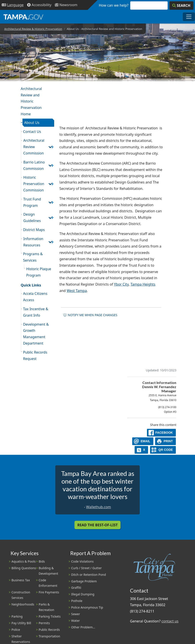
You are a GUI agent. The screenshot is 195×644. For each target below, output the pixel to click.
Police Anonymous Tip (87, 607)
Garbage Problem (84, 581)
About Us (32, 123)
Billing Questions (24, 568)
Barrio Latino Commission (34, 165)
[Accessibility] (39, 5)
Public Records (49, 630)
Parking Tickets (50, 616)
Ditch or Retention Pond (89, 575)
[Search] (181, 6)
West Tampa (77, 291)
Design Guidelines (32, 217)
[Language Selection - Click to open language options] (13, 5)
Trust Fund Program (32, 202)
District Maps (34, 230)
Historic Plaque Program (39, 272)
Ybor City (121, 284)
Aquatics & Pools (23, 561)
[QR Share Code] (163, 450)
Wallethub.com (99, 507)
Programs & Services (33, 257)
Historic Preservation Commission (34, 184)
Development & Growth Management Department (36, 334)
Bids (42, 561)
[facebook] (162, 433)
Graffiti (76, 588)
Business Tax (21, 580)
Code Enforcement (48, 583)
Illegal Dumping (83, 594)
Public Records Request (35, 355)
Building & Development (48, 571)
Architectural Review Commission (34, 147)
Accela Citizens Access (35, 297)
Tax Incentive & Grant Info (36, 312)
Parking (17, 616)
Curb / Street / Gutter (86, 568)
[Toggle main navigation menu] (189, 17)
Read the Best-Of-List (97, 525)
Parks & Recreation (46, 607)
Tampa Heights (143, 284)
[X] (141, 450)
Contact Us (32, 132)
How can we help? (114, 5)
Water (75, 621)
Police (16, 630)
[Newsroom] (66, 5)
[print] (166, 441)
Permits (44, 623)
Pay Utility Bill (21, 623)
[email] (143, 441)
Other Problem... (83, 627)
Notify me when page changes (90, 315)
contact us (170, 621)
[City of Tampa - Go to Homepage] (23, 17)
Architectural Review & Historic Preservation (33, 29)
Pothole (77, 601)
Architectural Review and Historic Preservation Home (31, 101)
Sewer (76, 614)
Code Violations (82, 561)
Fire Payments (49, 592)
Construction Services (21, 595)
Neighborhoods (23, 604)
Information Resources (33, 242)
